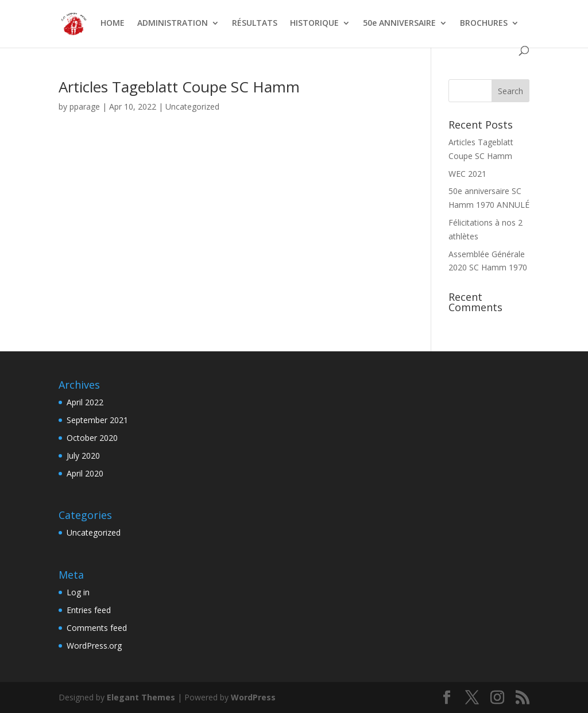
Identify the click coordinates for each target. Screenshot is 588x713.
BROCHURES (484, 24)
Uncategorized (192, 106)
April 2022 (85, 402)
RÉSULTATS (255, 24)
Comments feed (97, 628)
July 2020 (83, 456)
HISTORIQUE (314, 24)
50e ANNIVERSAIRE (399, 24)
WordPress (253, 697)
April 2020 (85, 473)
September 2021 (97, 420)
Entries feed (89, 610)
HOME (113, 24)
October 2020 (92, 438)
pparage (85, 106)
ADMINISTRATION (173, 24)
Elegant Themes (141, 697)
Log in (78, 592)
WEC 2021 (467, 174)
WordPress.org (94, 646)
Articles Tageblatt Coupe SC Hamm (179, 87)
